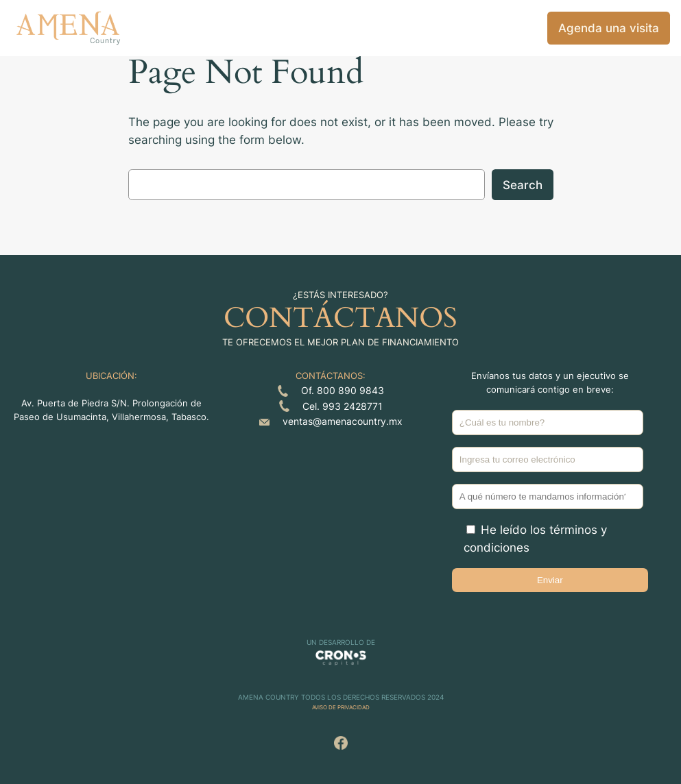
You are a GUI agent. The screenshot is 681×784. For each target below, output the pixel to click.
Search (523, 185)
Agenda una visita (609, 28)
